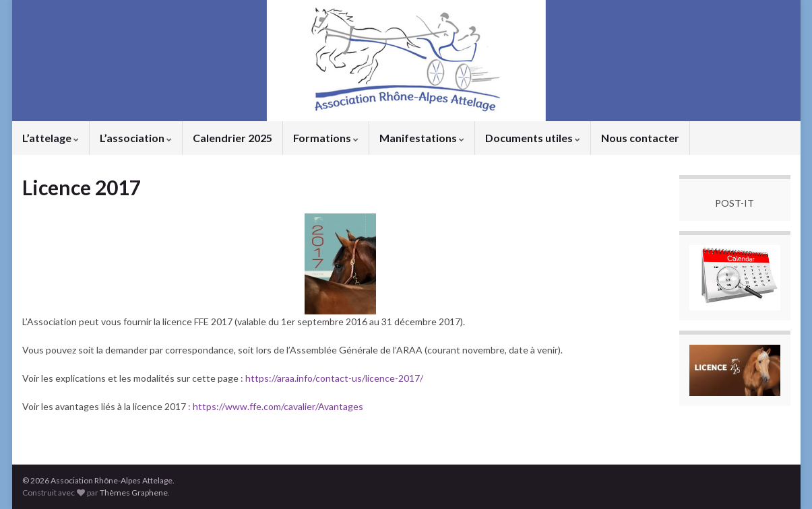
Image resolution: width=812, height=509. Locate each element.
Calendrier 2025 (232, 138)
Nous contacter (640, 138)
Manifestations (422, 138)
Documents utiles (533, 138)
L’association (136, 138)
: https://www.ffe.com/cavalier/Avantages (275, 406)
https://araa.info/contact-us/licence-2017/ (334, 378)
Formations (326, 138)
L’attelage (51, 138)
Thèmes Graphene (134, 493)
